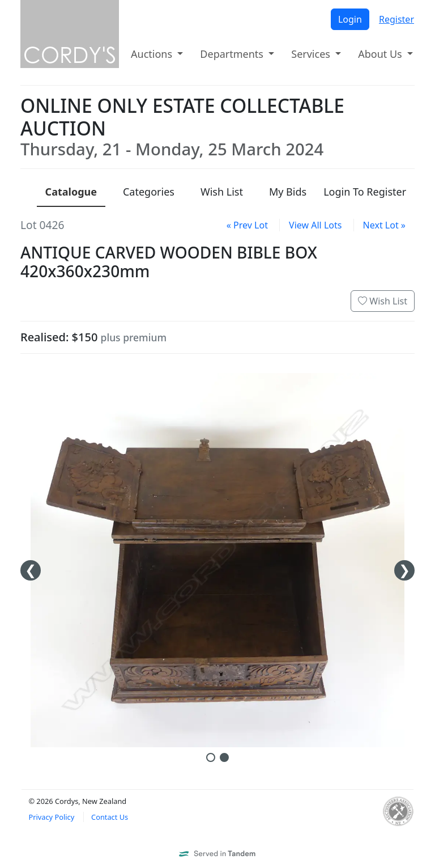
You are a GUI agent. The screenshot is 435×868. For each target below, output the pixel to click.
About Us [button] (381, 54)
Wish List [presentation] (222, 192)
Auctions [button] (153, 54)
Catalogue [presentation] (71, 192)
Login (350, 19)
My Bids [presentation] (288, 192)
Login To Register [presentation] (365, 192)
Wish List (383, 301)
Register (396, 19)
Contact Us (110, 817)
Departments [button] (233, 54)
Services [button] (312, 54)
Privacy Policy (51, 817)
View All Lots (315, 225)
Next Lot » (384, 225)
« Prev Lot (247, 225)
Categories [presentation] (149, 192)
